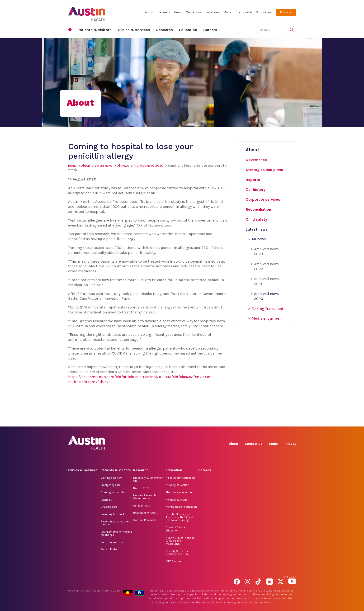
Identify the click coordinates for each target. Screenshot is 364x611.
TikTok (259, 421)
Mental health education (181, 507)
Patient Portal (109, 549)
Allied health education (180, 478)
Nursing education (177, 485)
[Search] (270, 29)
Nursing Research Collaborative (144, 497)
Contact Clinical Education (176, 529)
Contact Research (145, 520)
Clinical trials (142, 506)
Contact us (194, 12)
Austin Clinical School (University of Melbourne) (180, 541)
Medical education (177, 500)
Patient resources (112, 542)
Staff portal (244, 12)
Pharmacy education (179, 492)
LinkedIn (270, 421)
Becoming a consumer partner (115, 523)
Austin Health (87, 12)
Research (165, 30)
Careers (210, 30)
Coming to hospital (113, 492)
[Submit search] (293, 30)
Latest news (104, 166)
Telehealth (107, 500)
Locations (213, 12)
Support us (264, 12)
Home (71, 30)
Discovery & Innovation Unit (148, 479)
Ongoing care (109, 507)
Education (188, 30)
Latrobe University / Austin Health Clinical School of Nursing (179, 517)
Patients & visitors (95, 30)
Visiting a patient (111, 478)
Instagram (248, 421)
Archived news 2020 (149, 166)
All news (123, 166)
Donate (286, 12)
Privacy (290, 444)
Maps (227, 12)
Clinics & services (134, 30)
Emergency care (111, 485)
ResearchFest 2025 (146, 513)
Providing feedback (113, 514)
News (178, 12)
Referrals (164, 12)
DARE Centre (141, 488)
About (149, 12)
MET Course (173, 561)
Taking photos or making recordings (116, 533)
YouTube (292, 421)
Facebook (238, 421)
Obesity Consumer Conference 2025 (178, 553)
